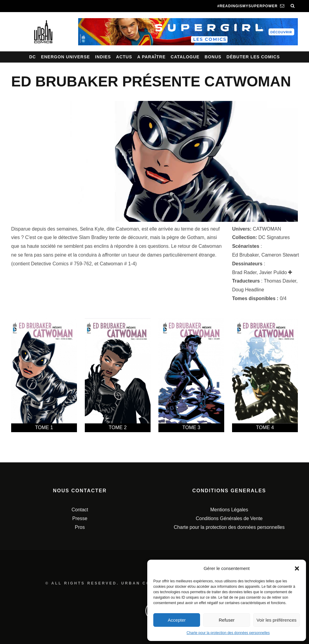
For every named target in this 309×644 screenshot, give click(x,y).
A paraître (151, 57)
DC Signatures (274, 237)
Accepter (177, 620)
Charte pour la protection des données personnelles (228, 633)
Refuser (227, 620)
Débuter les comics (253, 57)
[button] (297, 568)
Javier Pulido (273, 272)
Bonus (213, 57)
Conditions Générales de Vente (229, 518)
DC (33, 57)
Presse (80, 518)
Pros (80, 527)
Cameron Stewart (280, 255)
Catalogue (185, 57)
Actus (124, 57)
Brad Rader (244, 272)
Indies (103, 57)
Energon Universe (65, 57)
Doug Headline (248, 290)
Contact (80, 510)
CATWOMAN (267, 229)
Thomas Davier (280, 281)
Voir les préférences (277, 620)
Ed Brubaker (245, 255)
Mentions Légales (229, 510)
